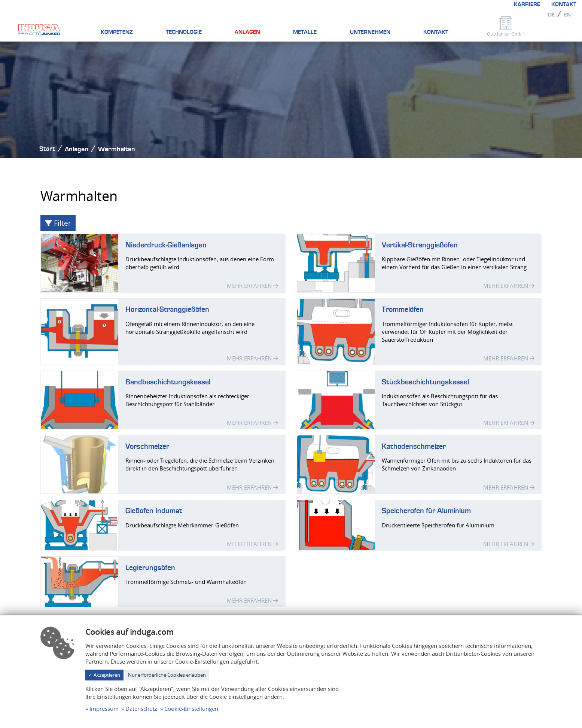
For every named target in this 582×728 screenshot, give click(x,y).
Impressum (104, 709)
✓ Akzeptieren (104, 675)
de (551, 15)
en (567, 15)
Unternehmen (370, 32)
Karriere (527, 4)
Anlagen (247, 32)
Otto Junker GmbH (506, 34)
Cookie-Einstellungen (191, 709)
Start (47, 149)
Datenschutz (141, 709)
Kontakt (564, 4)
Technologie (184, 32)
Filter (58, 223)
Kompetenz (117, 32)
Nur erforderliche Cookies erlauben (167, 675)
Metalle (305, 32)
